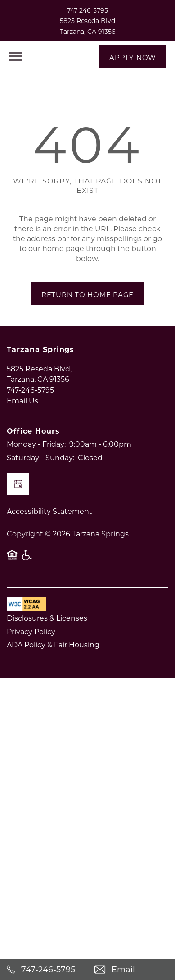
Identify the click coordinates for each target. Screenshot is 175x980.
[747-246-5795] (44, 970)
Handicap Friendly (27, 577)
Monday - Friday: (36, 462)
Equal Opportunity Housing (12, 577)
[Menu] (16, 56)
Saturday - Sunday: (40, 475)
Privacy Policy (31, 649)
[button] (133, 56)
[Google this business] (18, 502)
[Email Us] (132, 970)
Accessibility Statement (49, 529)
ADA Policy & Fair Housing (53, 662)
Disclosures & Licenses (47, 636)
